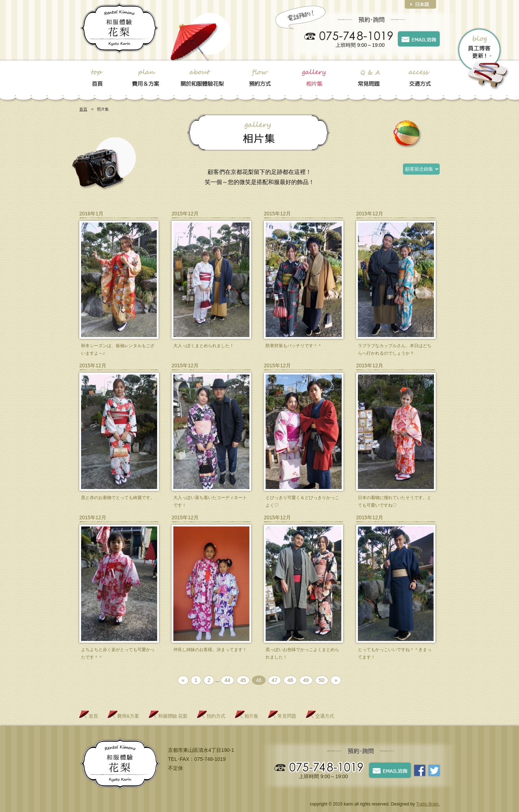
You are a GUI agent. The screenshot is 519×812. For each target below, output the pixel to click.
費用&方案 (128, 716)
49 (306, 680)
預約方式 (216, 716)
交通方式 (325, 716)
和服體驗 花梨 (173, 716)
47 (275, 680)
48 (290, 680)
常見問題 (287, 716)
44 (227, 680)
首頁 (83, 109)
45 (243, 680)
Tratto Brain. (428, 804)
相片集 (251, 716)
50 (322, 680)
